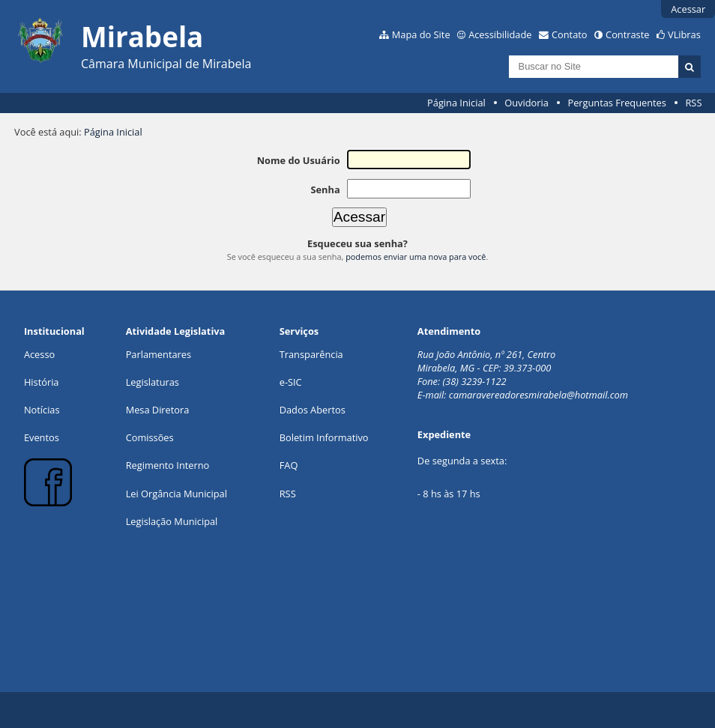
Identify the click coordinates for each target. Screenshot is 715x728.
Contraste (627, 34)
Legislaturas (153, 382)
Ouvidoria (527, 103)
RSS (693, 103)
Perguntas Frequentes (616, 103)
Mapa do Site (421, 34)
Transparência (311, 354)
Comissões (150, 437)
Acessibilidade (500, 34)
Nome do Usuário (299, 160)
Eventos (42, 437)
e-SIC (291, 382)
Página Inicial (456, 103)
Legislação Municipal (172, 521)
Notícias (42, 410)
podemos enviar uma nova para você (416, 257)
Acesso (39, 354)
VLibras (684, 34)
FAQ (289, 465)
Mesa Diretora (158, 410)
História (42, 382)
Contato (570, 34)
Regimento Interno (168, 465)
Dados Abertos (313, 410)
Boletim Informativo (324, 437)
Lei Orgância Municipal (177, 494)
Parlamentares (159, 354)
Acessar (688, 9)
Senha (325, 189)
